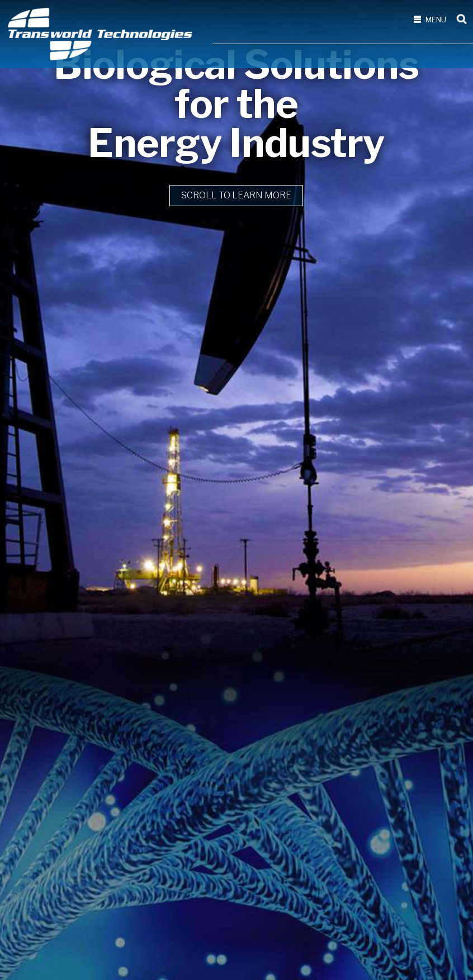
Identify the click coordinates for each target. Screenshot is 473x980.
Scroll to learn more (236, 566)
